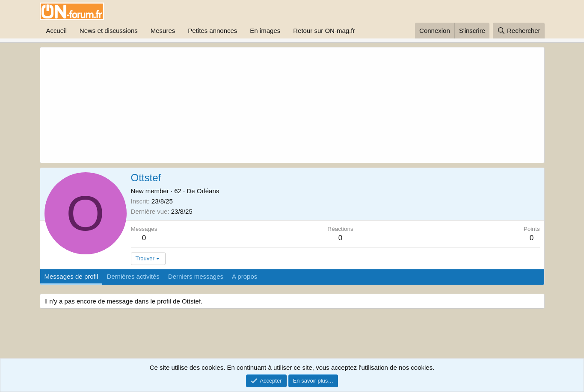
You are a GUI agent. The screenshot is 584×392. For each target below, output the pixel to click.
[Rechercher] (519, 31)
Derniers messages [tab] (196, 276)
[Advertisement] (252, 105)
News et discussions (109, 31)
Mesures (163, 31)
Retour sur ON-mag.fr (324, 31)
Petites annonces (212, 31)
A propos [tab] (245, 276)
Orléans (208, 191)
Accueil (56, 31)
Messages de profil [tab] (71, 276)
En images (265, 31)
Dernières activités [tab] (133, 276)
